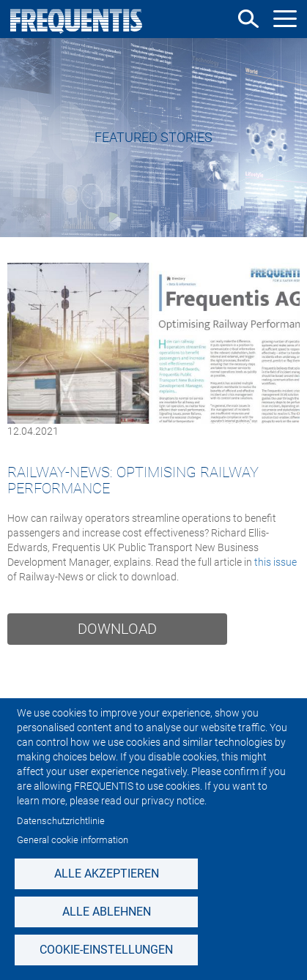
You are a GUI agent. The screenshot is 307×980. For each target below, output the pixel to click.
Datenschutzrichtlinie (61, 821)
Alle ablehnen (107, 912)
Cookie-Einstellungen (106, 950)
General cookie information (73, 840)
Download (117, 629)
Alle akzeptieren (107, 874)
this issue (275, 562)
